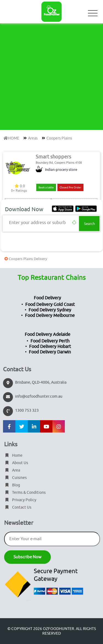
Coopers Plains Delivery (25, 259)
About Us (16, 463)
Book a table (46, 187)
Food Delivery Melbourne (50, 316)
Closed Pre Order (70, 187)
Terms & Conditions (25, 493)
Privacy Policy (20, 500)
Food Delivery (47, 298)
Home (13, 455)
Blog (12, 485)
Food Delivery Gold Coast (50, 305)
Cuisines (15, 478)
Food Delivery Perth (50, 341)
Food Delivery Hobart (50, 347)
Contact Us (18, 507)
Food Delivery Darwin (50, 352)
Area (12, 470)
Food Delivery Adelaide (48, 334)
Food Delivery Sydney (50, 310)
